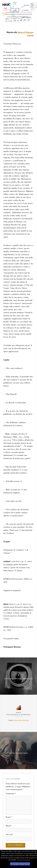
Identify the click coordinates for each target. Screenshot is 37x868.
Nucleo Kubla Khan (24, 720)
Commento (11, 794)
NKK (6, 5)
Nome (9, 817)
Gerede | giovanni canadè (19, 753)
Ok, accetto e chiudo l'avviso (20, 864)
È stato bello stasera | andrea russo (19, 679)
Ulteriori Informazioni (23, 860)
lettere (16, 720)
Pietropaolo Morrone (19, 715)
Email (9, 826)
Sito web (9, 835)
